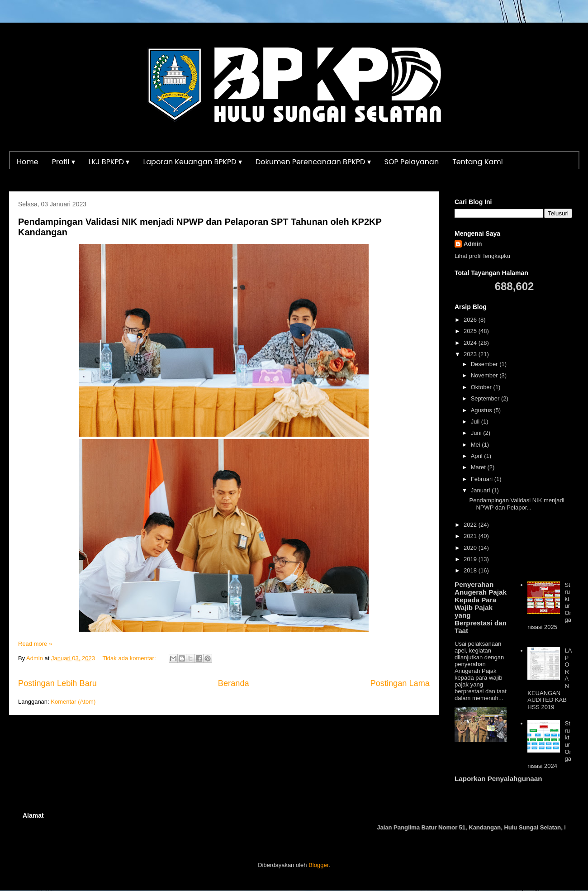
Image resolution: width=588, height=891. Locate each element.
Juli (476, 422)
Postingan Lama (400, 683)
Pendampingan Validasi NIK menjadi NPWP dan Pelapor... (517, 504)
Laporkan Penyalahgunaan (498, 779)
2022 (471, 525)
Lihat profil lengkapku (482, 256)
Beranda (234, 683)
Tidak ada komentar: (130, 658)
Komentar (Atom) (73, 702)
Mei (477, 445)
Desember (485, 364)
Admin (473, 244)
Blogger (318, 865)
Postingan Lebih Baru (57, 683)
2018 (471, 570)
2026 (471, 320)
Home (28, 162)
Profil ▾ (64, 162)
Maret (479, 467)
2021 (471, 536)
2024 (471, 343)
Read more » (35, 644)
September (486, 398)
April (478, 456)
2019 (471, 559)
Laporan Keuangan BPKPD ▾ (192, 162)
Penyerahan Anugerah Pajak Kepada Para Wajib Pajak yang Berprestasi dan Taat (481, 607)
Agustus (482, 410)
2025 (471, 331)
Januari (481, 490)
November (485, 375)
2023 (471, 354)
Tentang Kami (478, 162)
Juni (477, 433)
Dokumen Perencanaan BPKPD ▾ (313, 162)
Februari (483, 479)
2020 (471, 548)
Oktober (482, 387)
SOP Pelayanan (412, 162)
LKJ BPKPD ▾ (109, 162)
